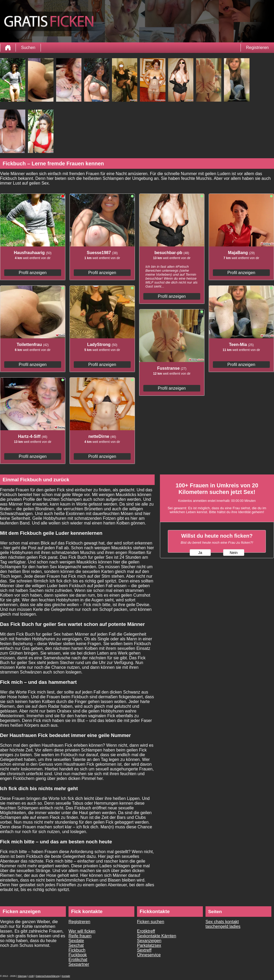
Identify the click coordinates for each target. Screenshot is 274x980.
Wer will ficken (82, 931)
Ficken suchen (151, 922)
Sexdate (76, 941)
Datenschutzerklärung (48, 976)
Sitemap (22, 976)
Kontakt (66, 976)
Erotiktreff (146, 931)
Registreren (79, 922)
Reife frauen (80, 936)
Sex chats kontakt (222, 922)
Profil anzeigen (33, 273)
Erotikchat (78, 960)
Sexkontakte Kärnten (157, 936)
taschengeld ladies (223, 926)
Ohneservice (149, 955)
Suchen (28, 48)
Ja (200, 553)
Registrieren (257, 48)
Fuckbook (78, 955)
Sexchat (76, 945)
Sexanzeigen (149, 941)
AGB (31, 976)
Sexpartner (79, 964)
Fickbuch (77, 950)
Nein (234, 553)
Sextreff (144, 950)
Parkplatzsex (149, 945)
